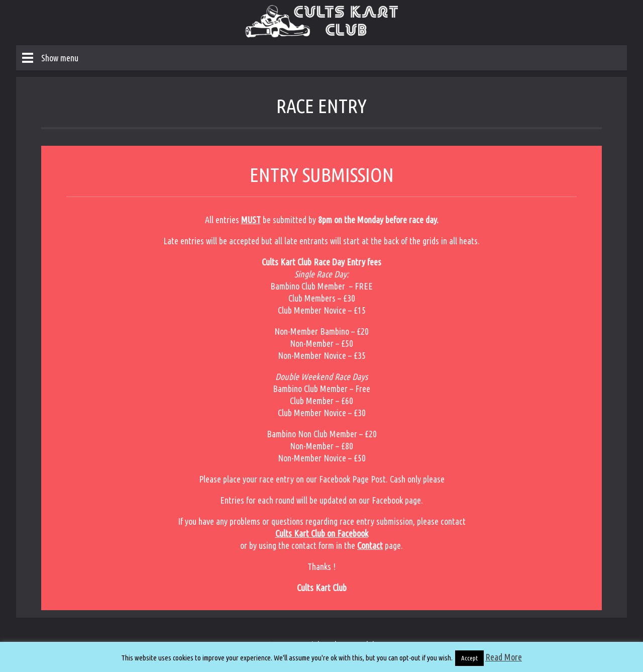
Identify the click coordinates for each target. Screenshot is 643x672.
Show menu (60, 58)
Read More (504, 657)
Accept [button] (469, 658)
